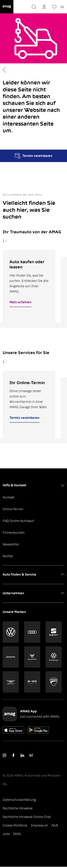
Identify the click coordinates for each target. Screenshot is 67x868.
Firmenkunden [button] (14, 534)
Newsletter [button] (11, 546)
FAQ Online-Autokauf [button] (18, 522)
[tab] (30, 326)
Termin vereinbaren (34, 156)
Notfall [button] (8, 557)
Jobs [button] (6, 835)
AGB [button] (55, 827)
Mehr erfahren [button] (21, 302)
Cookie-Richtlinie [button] (15, 827)
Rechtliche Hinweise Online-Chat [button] (27, 818)
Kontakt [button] (9, 499)
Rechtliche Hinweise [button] (18, 809)
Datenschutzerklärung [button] (19, 801)
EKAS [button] (17, 835)
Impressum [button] (39, 827)
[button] (7, 7)
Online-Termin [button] (13, 510)
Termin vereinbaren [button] (25, 419)
